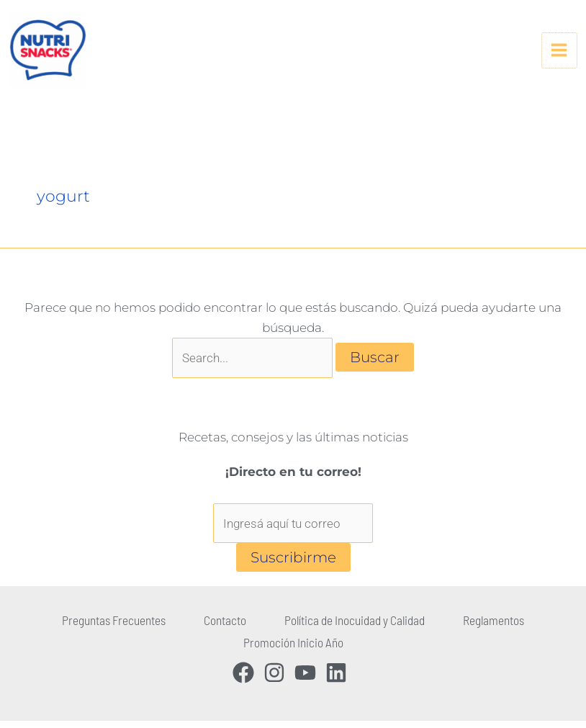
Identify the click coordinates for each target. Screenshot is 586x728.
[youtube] (308, 680)
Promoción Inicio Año (293, 652)
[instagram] (278, 680)
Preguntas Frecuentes (128, 632)
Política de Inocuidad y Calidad (350, 632)
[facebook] (247, 680)
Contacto (229, 632)
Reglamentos (479, 632)
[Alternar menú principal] (554, 56)
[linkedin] (339, 680)
